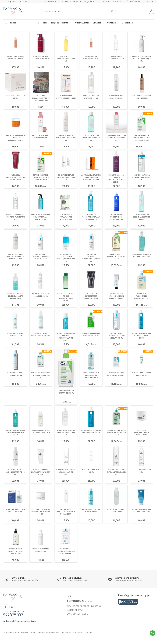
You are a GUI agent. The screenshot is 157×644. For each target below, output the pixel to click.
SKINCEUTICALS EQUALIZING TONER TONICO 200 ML (15, 551)
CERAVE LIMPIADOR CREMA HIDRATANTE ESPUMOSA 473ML (142, 138)
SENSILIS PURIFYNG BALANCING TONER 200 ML (91, 138)
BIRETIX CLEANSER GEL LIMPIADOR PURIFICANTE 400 (15, 217)
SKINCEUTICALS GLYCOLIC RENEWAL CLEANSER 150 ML (116, 296)
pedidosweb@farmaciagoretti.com (80, 1)
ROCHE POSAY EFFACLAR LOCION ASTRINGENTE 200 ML (142, 336)
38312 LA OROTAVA (75, 610)
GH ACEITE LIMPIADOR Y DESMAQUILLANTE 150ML (66, 472)
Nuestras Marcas (112, 1)
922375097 (51, 1)
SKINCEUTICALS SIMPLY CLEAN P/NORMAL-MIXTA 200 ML (41, 217)
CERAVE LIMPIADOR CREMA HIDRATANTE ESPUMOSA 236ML (41, 177)
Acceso (150, 1)
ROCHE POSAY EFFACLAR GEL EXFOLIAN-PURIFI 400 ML (15, 433)
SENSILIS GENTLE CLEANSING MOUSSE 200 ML (66, 138)
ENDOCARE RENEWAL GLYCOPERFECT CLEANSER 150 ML (91, 296)
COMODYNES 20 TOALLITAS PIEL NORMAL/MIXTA (66, 217)
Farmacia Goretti (80, 601)
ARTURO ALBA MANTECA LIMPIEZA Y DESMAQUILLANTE (15, 138)
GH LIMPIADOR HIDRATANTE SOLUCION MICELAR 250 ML (66, 512)
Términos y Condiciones (48, 633)
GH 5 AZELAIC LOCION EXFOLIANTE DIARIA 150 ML (116, 472)
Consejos (111, 23)
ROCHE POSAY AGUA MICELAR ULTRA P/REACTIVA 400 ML (91, 375)
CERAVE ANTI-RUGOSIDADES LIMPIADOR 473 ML (142, 296)
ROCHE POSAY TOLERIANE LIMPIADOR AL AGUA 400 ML (41, 257)
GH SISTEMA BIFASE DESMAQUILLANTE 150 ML (66, 177)
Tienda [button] (13, 23)
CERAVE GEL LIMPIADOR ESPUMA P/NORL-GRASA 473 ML (116, 433)
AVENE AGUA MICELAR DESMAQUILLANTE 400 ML (66, 433)
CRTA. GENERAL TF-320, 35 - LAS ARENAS (84, 606)
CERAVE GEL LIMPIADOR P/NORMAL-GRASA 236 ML (41, 375)
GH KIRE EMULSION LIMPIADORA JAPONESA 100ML (41, 472)
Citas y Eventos (82, 23)
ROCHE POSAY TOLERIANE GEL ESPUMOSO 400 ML (116, 217)
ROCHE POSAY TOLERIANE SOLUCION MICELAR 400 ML (116, 336)
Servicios (97, 23)
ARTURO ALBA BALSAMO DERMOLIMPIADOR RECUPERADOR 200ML (91, 177)
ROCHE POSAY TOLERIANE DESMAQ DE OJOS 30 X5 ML (66, 551)
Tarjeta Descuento (60, 23)
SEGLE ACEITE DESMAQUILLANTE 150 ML (66, 59)
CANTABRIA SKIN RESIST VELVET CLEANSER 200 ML (116, 138)
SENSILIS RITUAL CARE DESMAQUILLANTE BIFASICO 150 (15, 296)
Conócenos (133, 1)
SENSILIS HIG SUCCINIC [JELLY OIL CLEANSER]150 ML (142, 59)
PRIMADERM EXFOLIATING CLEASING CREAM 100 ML (15, 177)
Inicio (45, 23)
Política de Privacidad (72, 633)
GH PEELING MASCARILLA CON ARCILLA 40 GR (142, 433)
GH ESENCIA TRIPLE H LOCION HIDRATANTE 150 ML (15, 472)
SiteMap (88, 633)
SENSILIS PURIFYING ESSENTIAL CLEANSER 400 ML (142, 217)
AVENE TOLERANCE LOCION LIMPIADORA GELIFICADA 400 (15, 257)
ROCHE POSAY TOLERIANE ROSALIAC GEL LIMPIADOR (91, 217)
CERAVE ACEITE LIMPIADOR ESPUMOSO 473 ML (116, 257)
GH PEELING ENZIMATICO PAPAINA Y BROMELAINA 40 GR (41, 512)
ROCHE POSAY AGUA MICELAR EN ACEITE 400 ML (142, 177)
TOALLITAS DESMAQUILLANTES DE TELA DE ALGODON (41, 98)
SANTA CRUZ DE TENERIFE (77, 614)
